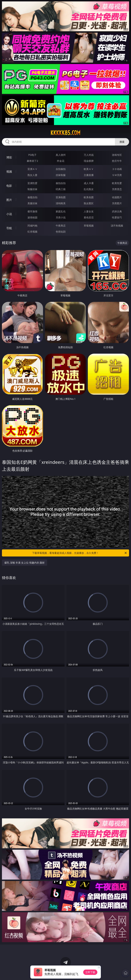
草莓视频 (89, 226)
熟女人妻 (32, 175)
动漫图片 (117, 197)
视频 (9, 172)
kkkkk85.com (65, 133)
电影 (9, 186)
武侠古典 (117, 211)
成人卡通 (89, 183)
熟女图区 (89, 203)
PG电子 (33, 155)
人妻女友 (89, 211)
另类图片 (117, 203)
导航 (9, 228)
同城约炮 (32, 226)
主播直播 (89, 175)
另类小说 (61, 217)
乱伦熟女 (89, 189)
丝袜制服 (61, 175)
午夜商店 (61, 226)
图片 (9, 200)
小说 (9, 214)
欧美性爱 (117, 183)
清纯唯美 (61, 203)
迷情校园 (32, 217)
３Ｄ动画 (117, 169)
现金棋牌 (89, 161)
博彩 (9, 157)
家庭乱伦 (61, 211)
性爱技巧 (117, 217)
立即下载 (90, 972)
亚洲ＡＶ (32, 169)
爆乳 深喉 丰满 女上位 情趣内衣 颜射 (25, 563)
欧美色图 (89, 197)
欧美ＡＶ (89, 169)
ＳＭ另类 (117, 175)
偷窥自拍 (32, 197)
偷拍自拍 (61, 183)
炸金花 (61, 161)
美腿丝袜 (32, 203)
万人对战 (89, 155)
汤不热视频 (117, 226)
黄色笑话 (89, 217)
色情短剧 (61, 232)
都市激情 (32, 211)
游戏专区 (117, 155)
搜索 (122, 142)
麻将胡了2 (32, 161)
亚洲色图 (61, 197)
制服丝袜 (32, 189)
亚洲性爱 (32, 183)
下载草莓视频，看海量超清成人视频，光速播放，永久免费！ (80, 553)
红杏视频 (32, 232)
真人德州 (61, 155)
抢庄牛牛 (117, 161)
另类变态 (117, 189)
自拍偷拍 (61, 169)
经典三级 (61, 189)
